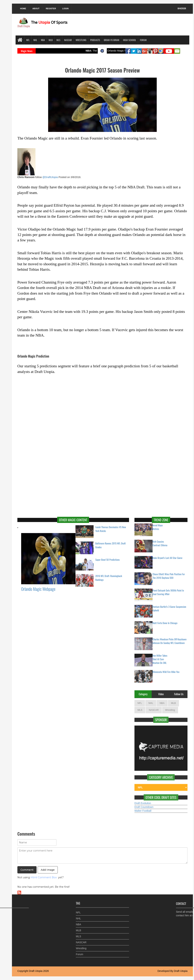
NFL (28, 40)
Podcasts (95, 40)
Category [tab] (143, 694)
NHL (35, 40)
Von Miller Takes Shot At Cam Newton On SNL (160, 657)
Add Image (48, 870)
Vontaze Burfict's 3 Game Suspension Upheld (169, 606)
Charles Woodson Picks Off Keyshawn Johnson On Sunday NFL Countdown (170, 639)
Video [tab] (161, 694)
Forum (143, 40)
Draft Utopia (36, 971)
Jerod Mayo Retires (158, 525)
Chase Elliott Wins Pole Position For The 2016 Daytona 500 (169, 574)
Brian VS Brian (112, 40)
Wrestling (81, 40)
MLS (58, 40)
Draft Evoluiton (143, 801)
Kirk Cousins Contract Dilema (160, 541)
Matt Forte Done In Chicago (165, 621)
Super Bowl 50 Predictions (108, 557)
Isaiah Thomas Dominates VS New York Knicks (111, 527)
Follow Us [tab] (179, 694)
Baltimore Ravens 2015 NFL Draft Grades (111, 543)
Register (51, 9)
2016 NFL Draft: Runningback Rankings (109, 576)
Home (23, 9)
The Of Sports (42, 22)
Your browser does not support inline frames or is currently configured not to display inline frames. (102, 412)
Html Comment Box (44, 877)
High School (130, 40)
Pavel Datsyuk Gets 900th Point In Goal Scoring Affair (168, 590)
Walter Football (143, 809)
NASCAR (68, 40)
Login (65, 9)
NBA (43, 40)
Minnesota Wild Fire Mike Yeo (166, 670)
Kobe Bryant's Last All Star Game (167, 556)
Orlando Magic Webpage (38, 589)
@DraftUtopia (50, 177)
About (36, 9)
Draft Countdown (144, 805)
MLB (51, 40)
